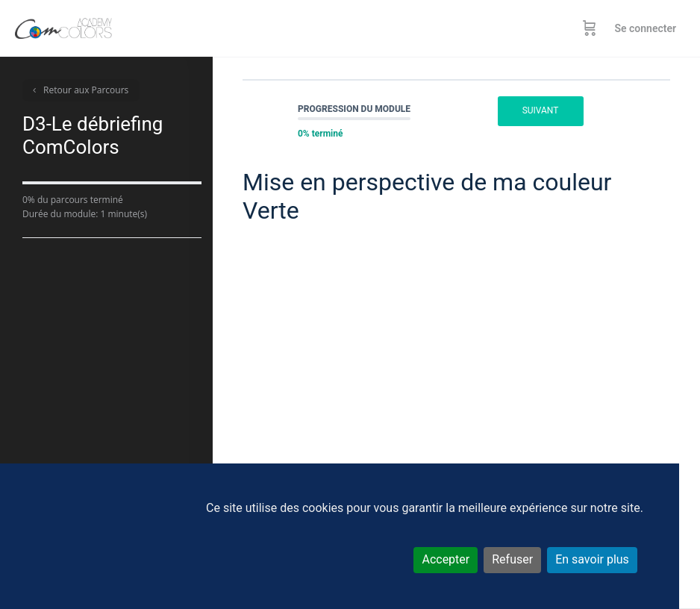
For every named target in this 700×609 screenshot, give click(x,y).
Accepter (446, 559)
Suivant (541, 110)
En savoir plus (592, 559)
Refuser (512, 559)
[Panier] (590, 28)
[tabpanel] (456, 375)
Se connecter (645, 28)
